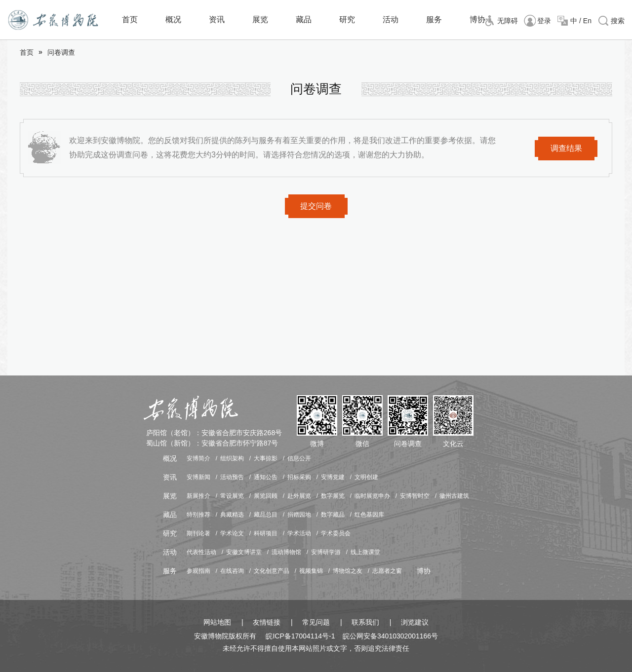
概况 (173, 19)
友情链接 (267, 622)
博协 (477, 19)
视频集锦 (311, 571)
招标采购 (299, 477)
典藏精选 (232, 515)
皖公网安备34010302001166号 (390, 636)
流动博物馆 (286, 552)
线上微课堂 (365, 552)
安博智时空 (415, 496)
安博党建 (333, 477)
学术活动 (299, 533)
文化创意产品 (272, 571)
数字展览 (333, 496)
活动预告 (232, 477)
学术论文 (232, 533)
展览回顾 (266, 496)
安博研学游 (326, 552)
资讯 (217, 19)
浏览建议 (415, 622)
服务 (434, 19)
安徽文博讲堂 (244, 552)
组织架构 (232, 458)
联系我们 (365, 622)
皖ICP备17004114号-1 (300, 636)
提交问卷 (316, 206)
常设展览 (232, 496)
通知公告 (266, 477)
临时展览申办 (372, 496)
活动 (391, 19)
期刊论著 (198, 533)
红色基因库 (369, 515)
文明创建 (366, 477)
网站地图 (217, 622)
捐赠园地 (299, 515)
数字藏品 (333, 515)
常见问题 (316, 622)
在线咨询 (232, 571)
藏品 (304, 19)
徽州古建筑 (454, 496)
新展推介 (198, 496)
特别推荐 (198, 515)
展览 (260, 19)
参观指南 (198, 571)
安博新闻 (198, 477)
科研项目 (266, 533)
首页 (130, 19)
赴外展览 (299, 496)
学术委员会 (336, 533)
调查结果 (566, 148)
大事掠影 (266, 458)
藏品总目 (266, 515)
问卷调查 (61, 52)
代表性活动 (201, 552)
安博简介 (198, 458)
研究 (347, 19)
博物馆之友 (348, 571)
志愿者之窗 (387, 571)
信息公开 (299, 458)
